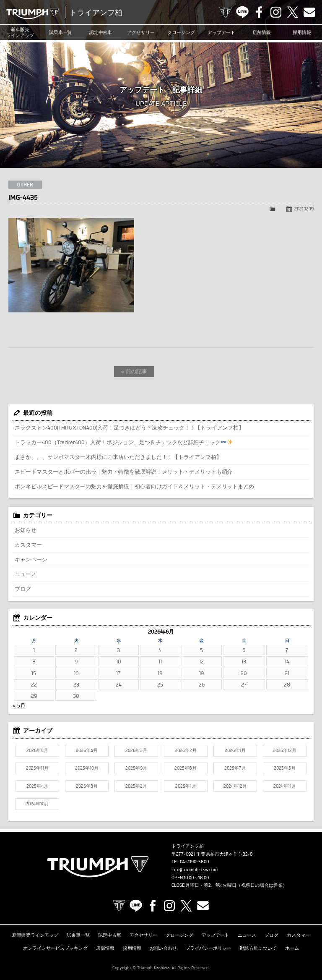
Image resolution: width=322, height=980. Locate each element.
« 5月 (19, 705)
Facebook (259, 12)
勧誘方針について (258, 948)
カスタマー (28, 545)
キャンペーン (31, 559)
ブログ (23, 589)
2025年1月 (186, 786)
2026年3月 (136, 750)
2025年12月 (285, 750)
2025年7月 (235, 768)
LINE (242, 12)
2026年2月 (186, 750)
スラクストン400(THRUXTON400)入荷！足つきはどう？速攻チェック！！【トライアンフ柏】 (129, 427)
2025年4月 (37, 786)
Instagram (276, 12)
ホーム (292, 948)
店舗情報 (262, 32)
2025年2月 (136, 786)
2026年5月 (37, 750)
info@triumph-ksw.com (195, 870)
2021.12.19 (304, 209)
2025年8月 (186, 768)
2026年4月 (87, 750)
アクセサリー (141, 32)
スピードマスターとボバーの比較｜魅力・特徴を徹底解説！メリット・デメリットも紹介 (123, 472)
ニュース (26, 574)
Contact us (309, 12)
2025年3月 (87, 786)
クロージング (181, 32)
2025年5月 (285, 768)
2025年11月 (37, 768)
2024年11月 (285, 786)
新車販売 (20, 33)
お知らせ (26, 530)
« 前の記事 (134, 371)
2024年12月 (235, 786)
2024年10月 (37, 804)
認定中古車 (101, 32)
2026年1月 (235, 750)
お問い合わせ (164, 948)
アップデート (221, 32)
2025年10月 (87, 768)
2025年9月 (136, 768)
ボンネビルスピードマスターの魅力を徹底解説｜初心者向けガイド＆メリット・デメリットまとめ (134, 486)
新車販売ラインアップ (35, 935)
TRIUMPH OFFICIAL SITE (226, 12)
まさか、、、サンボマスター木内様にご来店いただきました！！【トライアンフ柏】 (118, 457)
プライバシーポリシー (208, 948)
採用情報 (302, 32)
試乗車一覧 (61, 32)
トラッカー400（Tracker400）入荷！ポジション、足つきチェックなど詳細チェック (124, 442)
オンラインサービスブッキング (55, 948)
